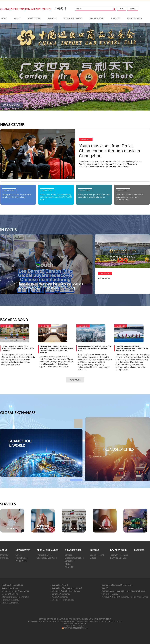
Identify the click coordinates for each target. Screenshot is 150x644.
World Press (21, 561)
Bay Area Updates (118, 558)
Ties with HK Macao (119, 555)
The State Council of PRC (12, 585)
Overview (4, 555)
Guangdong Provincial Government (117, 585)
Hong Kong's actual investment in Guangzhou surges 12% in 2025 (94, 348)
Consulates (70, 561)
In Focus (52, 18)
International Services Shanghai (15, 597)
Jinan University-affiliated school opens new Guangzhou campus (18, 348)
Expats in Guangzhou (74, 558)
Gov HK (105, 588)
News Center (34, 18)
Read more (75, 380)
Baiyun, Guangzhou (60, 597)
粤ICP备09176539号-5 (75, 626)
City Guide (5, 558)
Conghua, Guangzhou (61, 594)
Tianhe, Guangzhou (110, 594)
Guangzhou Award (60, 585)
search (114, 9)
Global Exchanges (73, 18)
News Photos (22, 558)
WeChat (133, 9)
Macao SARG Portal (10, 594)
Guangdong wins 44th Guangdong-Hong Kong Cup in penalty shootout (132, 348)
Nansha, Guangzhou (10, 600)
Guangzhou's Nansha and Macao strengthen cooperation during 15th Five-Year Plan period (57, 349)
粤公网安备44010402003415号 (75, 628)
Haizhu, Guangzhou (10, 603)
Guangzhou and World (47, 558)
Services (8, 504)
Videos (93, 558)
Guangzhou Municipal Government (67, 588)
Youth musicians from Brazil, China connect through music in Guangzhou (109, 151)
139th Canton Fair (11, 105)
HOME (4, 18)
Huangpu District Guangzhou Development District (123, 591)
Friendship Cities (44, 555)
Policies (68, 564)
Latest (18, 555)
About (17, 18)
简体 (122, 9)
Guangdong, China (10, 588)
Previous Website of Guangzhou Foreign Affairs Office (125, 597)
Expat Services (135, 18)
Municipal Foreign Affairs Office (15, 591)
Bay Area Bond (97, 18)
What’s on (69, 567)
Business (116, 18)
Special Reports (97, 555)
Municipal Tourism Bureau (63, 600)
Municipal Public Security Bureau (66, 591)
